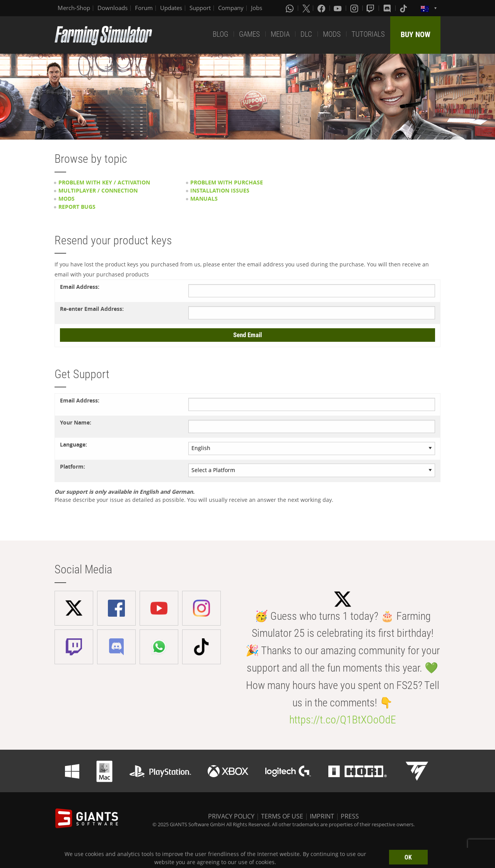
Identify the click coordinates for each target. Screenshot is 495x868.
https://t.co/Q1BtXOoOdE (343, 720)
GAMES (249, 34)
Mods (67, 199)
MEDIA (280, 34)
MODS (332, 34)
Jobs (257, 8)
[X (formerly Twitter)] (306, 8)
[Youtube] (338, 8)
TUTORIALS (368, 34)
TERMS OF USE (282, 816)
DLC (306, 34)
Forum (144, 8)
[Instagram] (355, 8)
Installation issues (220, 190)
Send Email (247, 335)
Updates (171, 8)
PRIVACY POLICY (231, 816)
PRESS (350, 816)
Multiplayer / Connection (98, 190)
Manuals (204, 199)
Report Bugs (77, 207)
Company (231, 8)
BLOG (220, 34)
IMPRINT (322, 816)
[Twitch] (371, 8)
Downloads (113, 8)
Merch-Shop (74, 8)
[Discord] (388, 8)
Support (200, 8)
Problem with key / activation (104, 182)
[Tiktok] (404, 8)
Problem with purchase (227, 182)
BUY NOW (416, 34)
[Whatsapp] (290, 8)
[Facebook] (322, 8)
